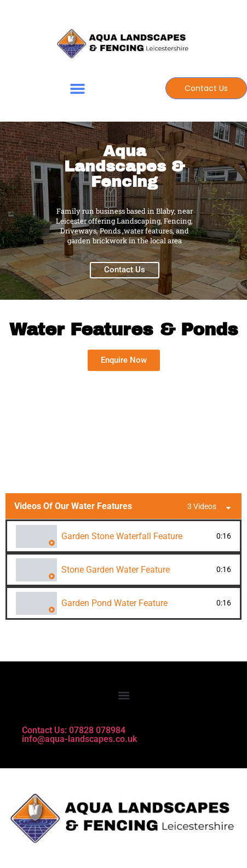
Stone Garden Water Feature (116, 570)
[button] (77, 89)
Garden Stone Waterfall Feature (122, 536)
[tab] (124, 536)
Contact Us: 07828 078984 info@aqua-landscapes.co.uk (79, 735)
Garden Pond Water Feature (114, 603)
